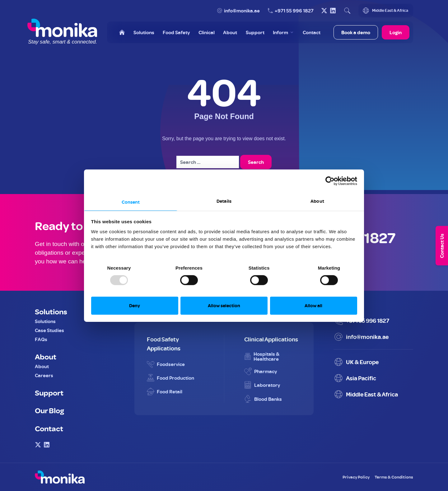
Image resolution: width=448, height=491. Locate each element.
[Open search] (347, 11)
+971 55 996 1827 (294, 11)
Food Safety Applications (164, 344)
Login (396, 32)
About (46, 356)
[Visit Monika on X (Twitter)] (324, 11)
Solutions (51, 311)
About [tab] (317, 201)
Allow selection (224, 306)
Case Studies (49, 330)
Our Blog (49, 410)
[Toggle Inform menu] (284, 32)
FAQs (41, 339)
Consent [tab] (131, 202)
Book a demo (356, 32)
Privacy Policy (356, 477)
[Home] (122, 32)
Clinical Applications (271, 339)
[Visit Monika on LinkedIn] (333, 11)
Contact (49, 428)
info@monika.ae (242, 11)
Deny (135, 306)
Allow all (313, 306)
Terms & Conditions (394, 477)
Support (49, 392)
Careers (44, 375)
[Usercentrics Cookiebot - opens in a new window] (330, 181)
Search (256, 162)
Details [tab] (224, 201)
